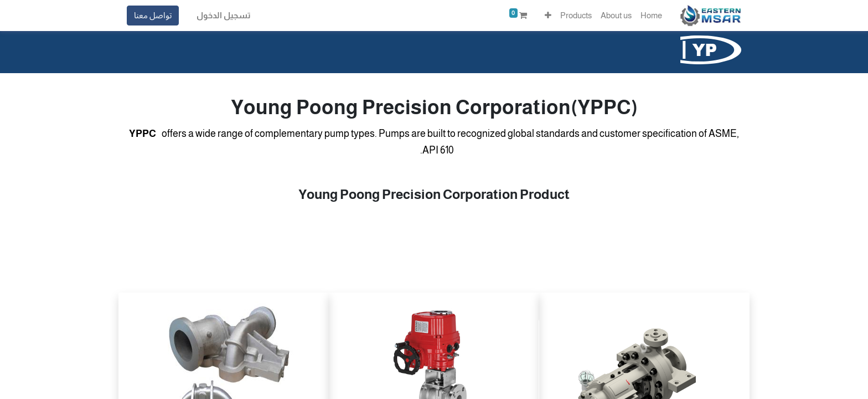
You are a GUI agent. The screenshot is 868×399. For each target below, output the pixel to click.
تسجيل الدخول (224, 15)
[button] (548, 16)
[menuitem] (651, 16)
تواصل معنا (153, 15)
